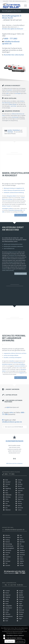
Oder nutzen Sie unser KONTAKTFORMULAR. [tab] (13, 427)
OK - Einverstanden (10, 641)
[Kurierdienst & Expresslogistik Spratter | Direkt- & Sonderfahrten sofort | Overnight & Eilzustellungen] (12, 6)
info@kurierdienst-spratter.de (15, 530)
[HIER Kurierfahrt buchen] (21, 215)
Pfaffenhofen (8, 495)
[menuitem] (25, 6)
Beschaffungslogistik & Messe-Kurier (12, 11)
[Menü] (25, 6)
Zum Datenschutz (20, 641)
